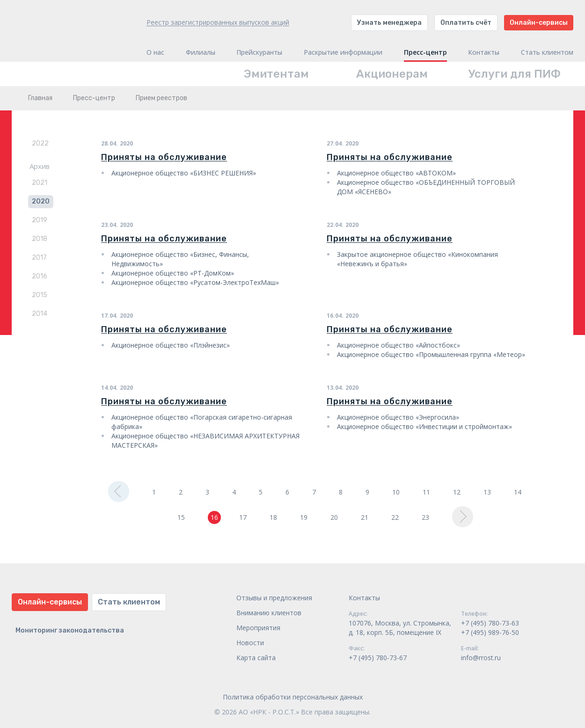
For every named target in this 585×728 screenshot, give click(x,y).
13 (487, 492)
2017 (39, 258)
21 (365, 517)
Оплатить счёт (466, 23)
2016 (40, 276)
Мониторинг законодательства (70, 630)
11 (426, 492)
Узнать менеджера (389, 23)
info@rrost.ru (481, 658)
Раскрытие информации (343, 52)
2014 (40, 314)
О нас (155, 52)
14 (518, 492)
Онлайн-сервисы (539, 23)
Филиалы (201, 52)
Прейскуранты (259, 52)
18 (273, 517)
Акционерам (392, 74)
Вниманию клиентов (269, 613)
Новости (250, 643)
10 (396, 492)
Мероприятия (258, 628)
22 (395, 517)
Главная (40, 98)
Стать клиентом (547, 52)
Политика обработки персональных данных (293, 697)
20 (334, 517)
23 (425, 517)
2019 (40, 220)
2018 (40, 239)
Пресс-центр (425, 52)
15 (181, 517)
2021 (40, 183)
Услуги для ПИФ (515, 74)
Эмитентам (276, 74)
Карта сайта (256, 658)
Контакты (484, 52)
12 (457, 492)
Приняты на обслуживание (164, 157)
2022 (40, 143)
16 (214, 517)
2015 (40, 295)
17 (243, 517)
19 (304, 517)
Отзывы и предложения (274, 598)
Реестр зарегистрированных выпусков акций (218, 22)
